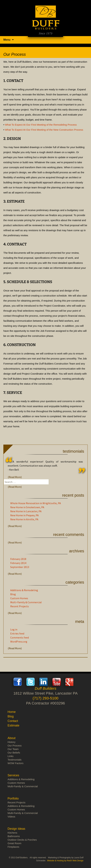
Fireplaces (13, 847)
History (12, 742)
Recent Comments (69, 534)
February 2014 (18, 563)
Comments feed (20, 637)
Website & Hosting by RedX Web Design (65, 861)
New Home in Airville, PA (24, 519)
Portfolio (13, 798)
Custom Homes (19, 598)
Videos (11, 817)
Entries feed (17, 633)
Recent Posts (73, 495)
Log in (14, 629)
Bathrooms (14, 836)
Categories (75, 582)
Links (11, 756)
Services (13, 775)
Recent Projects (20, 606)
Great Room (14, 843)
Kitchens (12, 833)
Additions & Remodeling (24, 590)
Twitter (31, 682)
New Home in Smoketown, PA (27, 507)
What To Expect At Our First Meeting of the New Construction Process (44, 130)
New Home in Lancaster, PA (26, 511)
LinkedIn (44, 682)
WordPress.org (19, 642)
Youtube (57, 682)
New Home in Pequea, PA (24, 515)
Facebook (18, 682)
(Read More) (15, 477)
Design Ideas (16, 829)
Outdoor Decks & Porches (22, 840)
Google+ (69, 682)
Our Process (15, 746)
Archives (77, 551)
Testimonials (73, 451)
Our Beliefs (14, 753)
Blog (13, 594)
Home (12, 712)
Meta (80, 621)
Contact (13, 721)
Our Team (13, 749)
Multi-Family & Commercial (26, 602)
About (12, 738)
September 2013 (20, 567)
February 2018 (18, 559)
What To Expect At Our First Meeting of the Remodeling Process (41, 125)
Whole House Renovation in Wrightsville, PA (36, 503)
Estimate (13, 725)
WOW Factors (15, 763)
